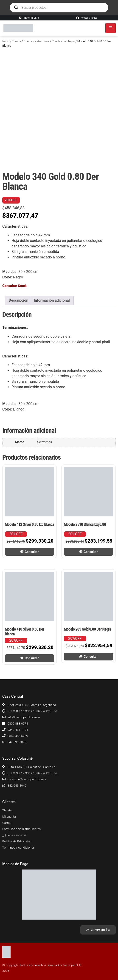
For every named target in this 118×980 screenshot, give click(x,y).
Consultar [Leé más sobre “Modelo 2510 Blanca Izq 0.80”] (91, 552)
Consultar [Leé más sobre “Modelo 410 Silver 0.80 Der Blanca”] (32, 658)
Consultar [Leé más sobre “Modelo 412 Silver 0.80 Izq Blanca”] (32, 552)
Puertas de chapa (63, 41)
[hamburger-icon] (111, 28)
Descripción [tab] (18, 300)
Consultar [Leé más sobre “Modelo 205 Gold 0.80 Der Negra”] (91, 657)
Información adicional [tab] (52, 300)
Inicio (6, 41)
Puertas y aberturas (36, 41)
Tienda (16, 41)
